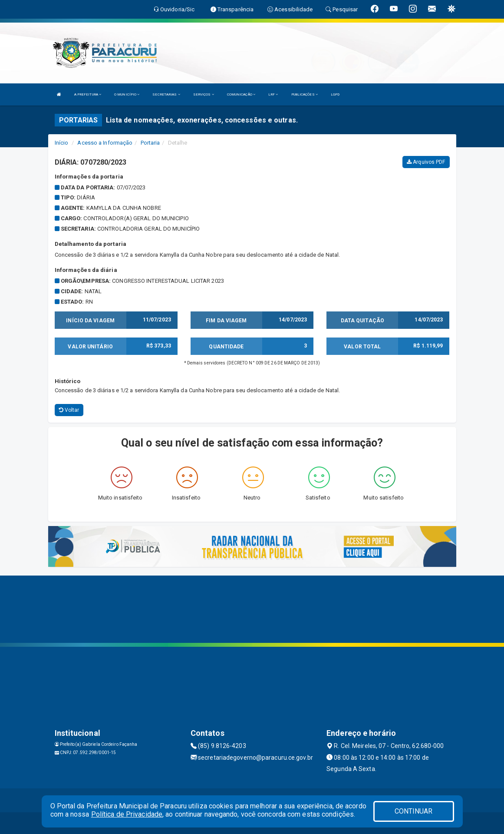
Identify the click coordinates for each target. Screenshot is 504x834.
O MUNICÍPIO (127, 94)
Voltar (69, 410)
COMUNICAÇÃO (241, 94)
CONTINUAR (414, 811)
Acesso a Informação (105, 143)
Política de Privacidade (127, 814)
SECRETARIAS (166, 94)
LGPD (335, 94)
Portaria (150, 143)
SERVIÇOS (204, 94)
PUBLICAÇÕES (305, 94)
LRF (273, 94)
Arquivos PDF (426, 162)
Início (62, 143)
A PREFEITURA (88, 94)
